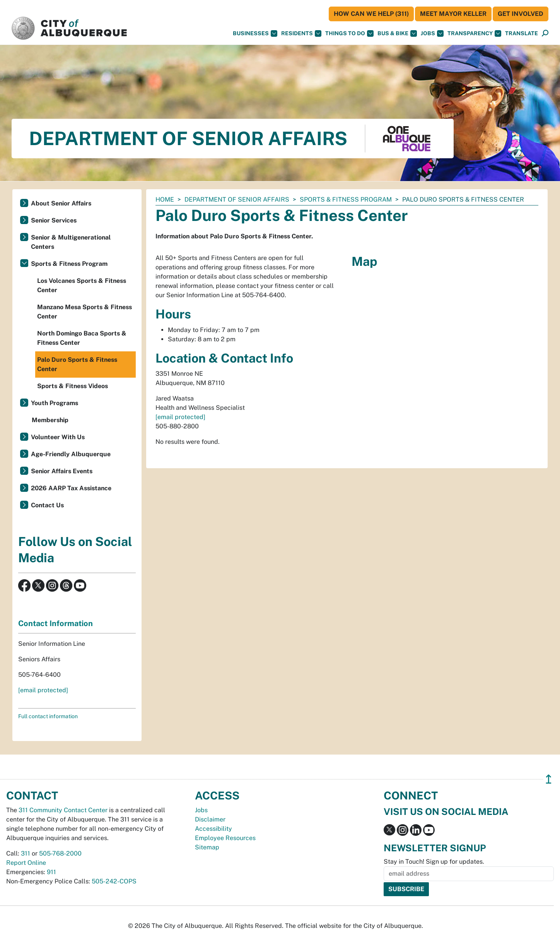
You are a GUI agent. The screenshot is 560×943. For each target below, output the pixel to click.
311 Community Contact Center (63, 810)
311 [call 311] (26, 853)
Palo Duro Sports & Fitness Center (77, 364)
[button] (522, 33)
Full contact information (48, 716)
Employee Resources (225, 838)
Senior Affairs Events (62, 471)
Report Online (26, 863)
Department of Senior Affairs (237, 199)
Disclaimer (210, 819)
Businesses (255, 33)
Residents (301, 33)
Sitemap (207, 847)
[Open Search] (545, 33)
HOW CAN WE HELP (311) (371, 14)
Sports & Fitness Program (346, 199)
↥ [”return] (549, 779)
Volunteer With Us (58, 437)
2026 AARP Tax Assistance (71, 488)
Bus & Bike (397, 33)
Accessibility (213, 829)
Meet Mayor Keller (453, 14)
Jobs (432, 33)
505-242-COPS (114, 881)
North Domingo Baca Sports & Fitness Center (82, 338)
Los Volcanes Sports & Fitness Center (82, 285)
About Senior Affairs (61, 203)
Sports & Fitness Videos (73, 386)
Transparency (474, 33)
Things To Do (349, 33)
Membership (50, 420)
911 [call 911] (51, 872)
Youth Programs (55, 403)
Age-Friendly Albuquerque (71, 454)
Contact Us (47, 505)
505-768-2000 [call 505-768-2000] (60, 853)
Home (165, 199)
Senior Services (54, 220)
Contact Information (55, 623)
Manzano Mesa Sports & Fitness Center (85, 312)
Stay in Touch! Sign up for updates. (434, 862)
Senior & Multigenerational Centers (71, 242)
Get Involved (521, 14)
